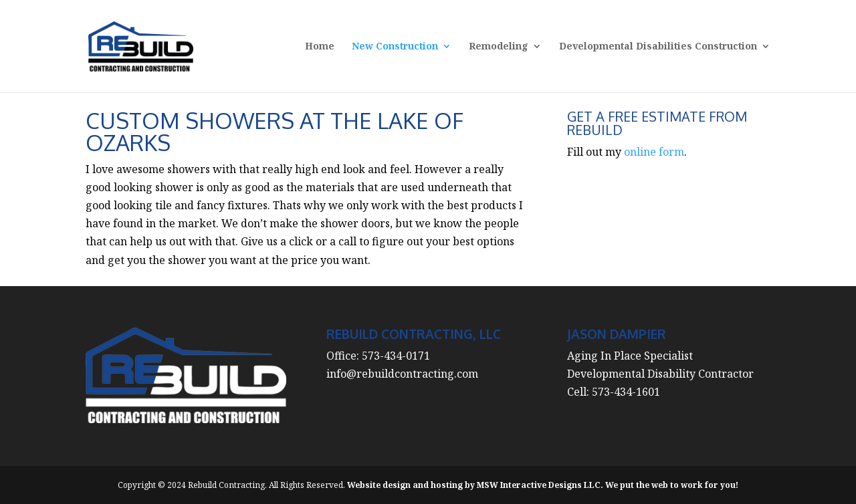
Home (320, 47)
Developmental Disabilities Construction (658, 47)
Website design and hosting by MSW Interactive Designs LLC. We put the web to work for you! (543, 485)
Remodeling (499, 47)
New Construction (395, 47)
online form (654, 152)
